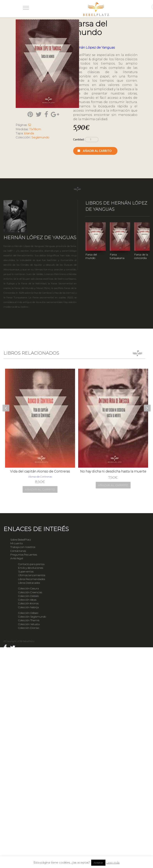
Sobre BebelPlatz (21, 540)
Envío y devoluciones (31, 568)
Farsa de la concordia (141, 256)
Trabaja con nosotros (23, 547)
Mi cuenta (16, 543)
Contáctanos (18, 551)
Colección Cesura (28, 588)
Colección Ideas (27, 600)
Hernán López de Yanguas (94, 48)
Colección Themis (29, 620)
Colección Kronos (28, 603)
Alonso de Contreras (40, 477)
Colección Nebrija (28, 607)
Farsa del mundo (91, 256)
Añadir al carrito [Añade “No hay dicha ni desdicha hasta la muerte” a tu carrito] (113, 485)
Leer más (113, 862)
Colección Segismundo (32, 617)
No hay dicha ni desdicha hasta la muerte (113, 471)
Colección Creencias (30, 592)
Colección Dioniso (29, 628)
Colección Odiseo (28, 613)
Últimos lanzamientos (32, 575)
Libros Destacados (29, 583)
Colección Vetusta (29, 624)
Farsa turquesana (117, 256)
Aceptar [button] (98, 863)
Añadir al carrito (97, 151)
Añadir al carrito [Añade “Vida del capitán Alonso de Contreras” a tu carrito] (40, 489)
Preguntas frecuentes (24, 555)
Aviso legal (17, 558)
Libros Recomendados (32, 579)
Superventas (26, 571)
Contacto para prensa (31, 564)
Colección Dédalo (28, 596)
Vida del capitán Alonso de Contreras (40, 471)
